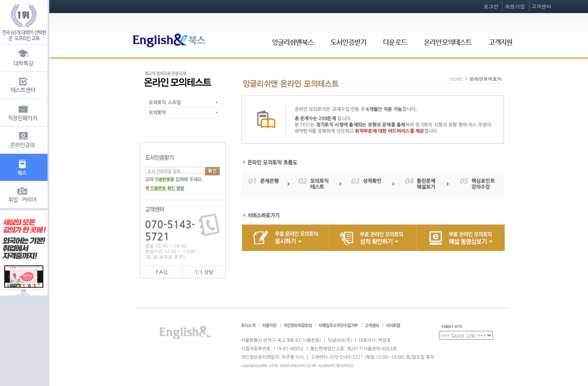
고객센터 (542, 6)
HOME (456, 79)
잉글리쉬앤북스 (293, 42)
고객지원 (501, 42)
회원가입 (515, 6)
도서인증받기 (348, 42)
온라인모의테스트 (448, 42)
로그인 (491, 6)
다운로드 (395, 42)
